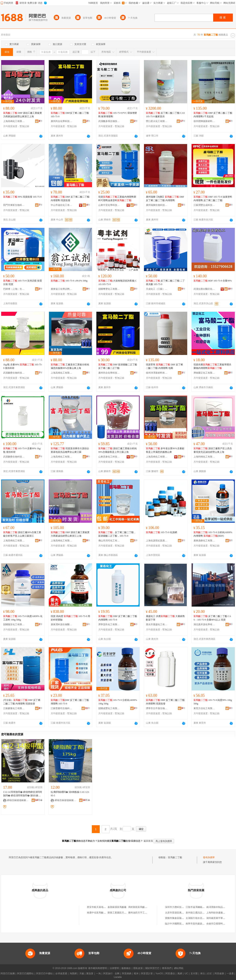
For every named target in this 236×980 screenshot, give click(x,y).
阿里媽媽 (127, 974)
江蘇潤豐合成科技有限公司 (204, 205)
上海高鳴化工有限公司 (14, 121)
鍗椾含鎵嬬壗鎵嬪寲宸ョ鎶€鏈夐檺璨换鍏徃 (18, 800)
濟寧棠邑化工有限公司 (109, 624)
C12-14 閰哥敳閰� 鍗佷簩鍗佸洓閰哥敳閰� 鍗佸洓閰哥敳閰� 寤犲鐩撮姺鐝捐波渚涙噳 (23, 794)
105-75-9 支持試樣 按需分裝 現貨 (23, 282)
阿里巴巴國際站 (25, 974)
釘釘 (210, 974)
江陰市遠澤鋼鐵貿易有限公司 (201, 907)
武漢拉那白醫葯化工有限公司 (204, 289)
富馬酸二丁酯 (175, 857)
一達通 (230, 974)
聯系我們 (167, 968)
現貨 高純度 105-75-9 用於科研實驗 (70, 618)
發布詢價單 (209, 857)
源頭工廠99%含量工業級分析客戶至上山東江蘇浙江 (22, 534)
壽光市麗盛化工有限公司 (157, 624)
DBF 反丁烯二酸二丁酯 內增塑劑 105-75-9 (118, 618)
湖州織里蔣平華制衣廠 (218, 918)
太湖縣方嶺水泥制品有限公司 (201, 918)
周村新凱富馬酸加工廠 (140, 907)
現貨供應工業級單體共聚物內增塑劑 (212, 366)
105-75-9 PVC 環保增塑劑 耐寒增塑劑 (118, 115)
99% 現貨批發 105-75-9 (22, 197)
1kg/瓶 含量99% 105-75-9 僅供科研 (23, 366)
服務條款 (126, 968)
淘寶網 (73, 974)
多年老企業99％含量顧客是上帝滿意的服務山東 (165, 450)
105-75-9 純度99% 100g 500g (213, 702)
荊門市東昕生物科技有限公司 (14, 205)
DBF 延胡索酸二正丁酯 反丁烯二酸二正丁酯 (118, 366)
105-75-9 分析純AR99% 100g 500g (118, 702)
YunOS (159, 974)
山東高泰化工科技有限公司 (109, 457)
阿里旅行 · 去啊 (111, 974)
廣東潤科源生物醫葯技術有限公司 (62, 624)
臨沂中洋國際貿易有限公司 (179, 924)
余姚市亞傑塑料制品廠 (218, 924)
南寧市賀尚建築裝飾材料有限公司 (203, 924)
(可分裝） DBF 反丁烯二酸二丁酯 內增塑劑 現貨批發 (22, 702)
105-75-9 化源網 (161, 532)
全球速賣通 (61, 974)
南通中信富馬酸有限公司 (100, 913)
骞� (39, 800)
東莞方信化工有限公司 (204, 708)
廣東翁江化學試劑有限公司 (62, 289)
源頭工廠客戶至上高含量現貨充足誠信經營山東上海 (213, 450)
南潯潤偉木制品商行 (217, 907)
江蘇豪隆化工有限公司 (14, 708)
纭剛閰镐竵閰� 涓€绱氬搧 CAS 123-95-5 (70, 794)
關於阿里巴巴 (152, 968)
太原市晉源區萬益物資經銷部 (180, 913)
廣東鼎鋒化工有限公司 (204, 541)
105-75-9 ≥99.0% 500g (69, 281)
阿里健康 (219, 974)
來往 (203, 974)
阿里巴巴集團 (8, 974)
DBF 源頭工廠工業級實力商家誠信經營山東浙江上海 (23, 115)
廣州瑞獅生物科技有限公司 (157, 205)
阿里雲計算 (147, 974)
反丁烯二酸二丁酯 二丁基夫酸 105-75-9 (165, 282)
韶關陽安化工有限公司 (14, 624)
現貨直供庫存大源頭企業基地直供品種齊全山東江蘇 (70, 450)
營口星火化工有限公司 (157, 121)
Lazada (118, 977)
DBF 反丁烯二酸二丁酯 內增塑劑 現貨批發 (70, 199)
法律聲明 (114, 968)
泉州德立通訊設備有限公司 (200, 913)
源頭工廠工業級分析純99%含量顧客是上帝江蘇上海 (118, 450)
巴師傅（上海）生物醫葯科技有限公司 (14, 289)
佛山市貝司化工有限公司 (109, 541)
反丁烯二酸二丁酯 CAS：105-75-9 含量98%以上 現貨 (212, 618)
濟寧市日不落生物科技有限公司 (157, 708)
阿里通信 (170, 974)
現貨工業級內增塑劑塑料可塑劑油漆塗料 (117, 199)
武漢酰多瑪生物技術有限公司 (109, 121)
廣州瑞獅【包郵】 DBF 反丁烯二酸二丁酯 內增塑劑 (165, 199)
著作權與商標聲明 (98, 968)
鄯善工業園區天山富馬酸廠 (122, 913)
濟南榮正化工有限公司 (204, 373)
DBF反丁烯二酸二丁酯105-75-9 (70, 115)
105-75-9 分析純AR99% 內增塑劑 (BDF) (213, 534)
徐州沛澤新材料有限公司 (157, 373)
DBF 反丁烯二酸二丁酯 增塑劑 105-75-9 (70, 702)
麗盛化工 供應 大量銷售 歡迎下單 (165, 618)
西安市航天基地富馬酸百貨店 (102, 907)
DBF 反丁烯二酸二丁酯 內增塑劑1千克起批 (213, 115)
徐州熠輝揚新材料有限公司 (204, 121)
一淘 (98, 974)
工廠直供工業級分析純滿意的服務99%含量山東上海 (70, 366)
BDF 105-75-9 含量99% (213, 281)
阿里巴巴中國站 (44, 974)
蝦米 (136, 974)
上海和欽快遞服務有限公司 (220, 913)
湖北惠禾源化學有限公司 (204, 624)
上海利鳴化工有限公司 (204, 457)
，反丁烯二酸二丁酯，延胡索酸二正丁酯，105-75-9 (117, 534)
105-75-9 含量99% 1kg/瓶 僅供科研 (22, 450)
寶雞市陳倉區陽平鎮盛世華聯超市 (183, 918)
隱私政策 (138, 968)
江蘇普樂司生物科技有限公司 (62, 708)
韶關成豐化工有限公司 (109, 708)
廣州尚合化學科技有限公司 (62, 121)
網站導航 (179, 968)
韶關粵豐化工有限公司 (109, 289)
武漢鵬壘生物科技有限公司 (14, 373)
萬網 (180, 974)
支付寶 (194, 974)
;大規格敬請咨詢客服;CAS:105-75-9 (118, 282)
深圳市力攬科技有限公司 (178, 907)
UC (186, 974)
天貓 (82, 974)
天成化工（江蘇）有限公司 (157, 289)
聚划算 (90, 974)
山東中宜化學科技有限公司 (109, 205)
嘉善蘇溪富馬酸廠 (117, 907)
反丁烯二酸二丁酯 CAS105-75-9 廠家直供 (165, 115)
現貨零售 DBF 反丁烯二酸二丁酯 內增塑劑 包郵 (164, 366)
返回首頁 (148, 841)
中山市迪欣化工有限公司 (62, 205)
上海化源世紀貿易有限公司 (157, 541)
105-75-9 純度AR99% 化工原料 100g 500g (23, 618)
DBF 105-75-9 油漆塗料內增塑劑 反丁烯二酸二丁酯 (213, 199)
